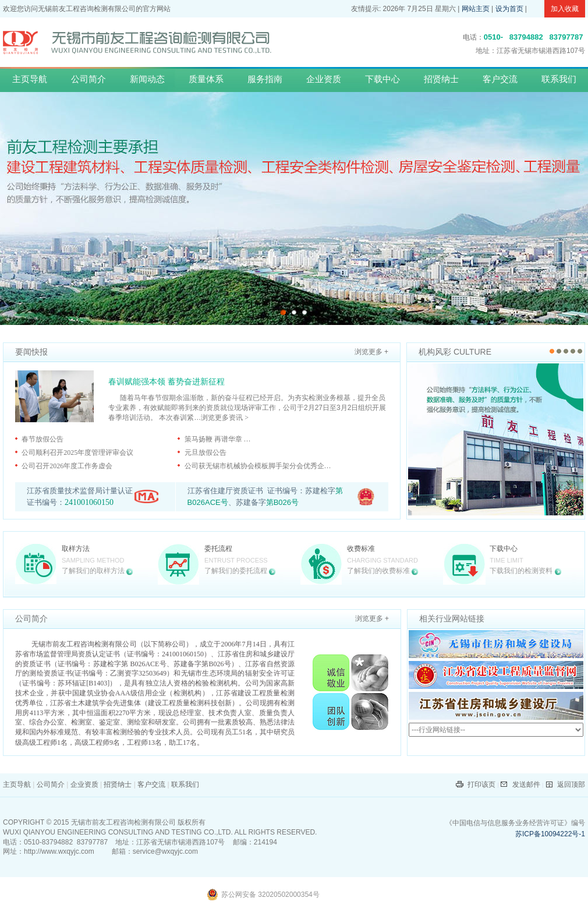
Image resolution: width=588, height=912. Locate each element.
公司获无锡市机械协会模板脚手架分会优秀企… (258, 466)
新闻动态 (147, 79)
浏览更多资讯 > (225, 418)
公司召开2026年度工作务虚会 (67, 466)
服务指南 (265, 79)
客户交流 (500, 79)
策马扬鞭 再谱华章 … (218, 439)
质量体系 (206, 79)
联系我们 (559, 79)
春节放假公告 (42, 439)
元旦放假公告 (206, 453)
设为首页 (509, 9)
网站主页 (476, 9)
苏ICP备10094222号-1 (550, 834)
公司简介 (88, 79)
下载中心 (382, 79)
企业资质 (324, 79)
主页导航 (30, 79)
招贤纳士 (441, 79)
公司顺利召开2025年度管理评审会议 (77, 453)
